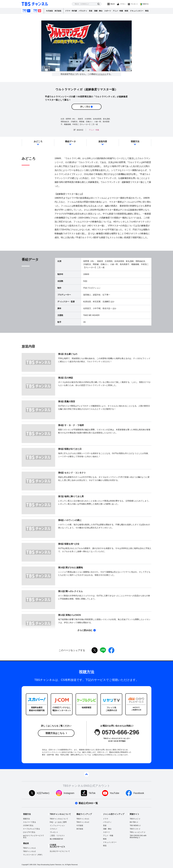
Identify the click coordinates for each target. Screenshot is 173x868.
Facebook (139, 793)
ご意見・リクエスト (57, 836)
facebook (111, 650)
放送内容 (103, 141)
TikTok (92, 793)
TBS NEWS (134, 825)
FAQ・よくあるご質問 (58, 822)
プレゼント (134, 4)
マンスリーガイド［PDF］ (33, 855)
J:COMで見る (28, 825)
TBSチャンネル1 (26, 11)
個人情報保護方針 (56, 839)
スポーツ (108, 11)
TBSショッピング (136, 832)
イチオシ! (53, 829)
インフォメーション (57, 825)
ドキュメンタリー (137, 11)
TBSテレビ (134, 819)
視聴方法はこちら (55, 733)
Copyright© (25, 865)
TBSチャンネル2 (37, 11)
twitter (95, 650)
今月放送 (49, 11)
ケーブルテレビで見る (31, 829)
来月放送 (58, 11)
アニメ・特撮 (118, 11)
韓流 (147, 11)
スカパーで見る (29, 822)
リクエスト (102, 74)
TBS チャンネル (35, 4)
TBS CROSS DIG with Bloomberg (138, 836)
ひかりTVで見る (29, 832)
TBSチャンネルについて (59, 819)
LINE (103, 650)
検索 (98, 4)
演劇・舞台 (98, 11)
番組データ (70, 141)
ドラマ (106, 819)
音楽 (91, 11)
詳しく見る (85, 107)
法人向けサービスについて (60, 851)
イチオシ (123, 4)
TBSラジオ (134, 829)
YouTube (115, 793)
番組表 (113, 4)
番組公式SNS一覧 (88, 803)
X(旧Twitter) (43, 793)
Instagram (69, 793)
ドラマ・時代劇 (71, 11)
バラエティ (83, 11)
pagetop (86, 774)
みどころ (38, 141)
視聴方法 (146, 4)
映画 (126, 11)
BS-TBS (133, 822)
